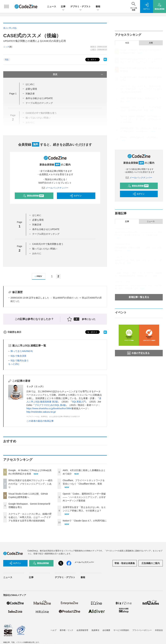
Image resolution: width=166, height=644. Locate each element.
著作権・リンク (66, 630)
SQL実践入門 (79, 402)
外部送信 (159, 630)
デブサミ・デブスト (81, 7)
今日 (127, 43)
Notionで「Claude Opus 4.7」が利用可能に (85, 521)
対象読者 (30, 94)
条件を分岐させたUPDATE (39, 98)
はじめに (30, 84)
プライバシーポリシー (142, 630)
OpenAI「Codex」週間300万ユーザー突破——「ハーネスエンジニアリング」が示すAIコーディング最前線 (84, 497)
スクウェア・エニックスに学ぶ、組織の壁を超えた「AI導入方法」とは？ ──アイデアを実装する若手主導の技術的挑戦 (30, 517)
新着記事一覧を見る (139, 297)
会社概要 (106, 630)
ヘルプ (53, 630)
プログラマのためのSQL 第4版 (50, 405)
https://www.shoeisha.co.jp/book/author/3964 (49, 408)
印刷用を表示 (12, 332)
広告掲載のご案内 (151, 563)
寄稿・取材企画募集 (125, 563)
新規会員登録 (33, 196)
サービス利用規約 (121, 630)
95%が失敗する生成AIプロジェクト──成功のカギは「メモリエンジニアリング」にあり (30, 484)
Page (13, 94)
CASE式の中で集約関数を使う (48, 244)
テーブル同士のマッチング (46, 234)
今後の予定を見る (138, 353)
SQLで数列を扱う (20, 361)
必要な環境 (31, 89)
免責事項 (95, 630)
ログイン (76, 196)
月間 (151, 43)
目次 (78, 74)
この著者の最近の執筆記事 (40, 421)
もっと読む (14, 364)
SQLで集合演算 (18, 356)
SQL (7, 60)
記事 (63, 7)
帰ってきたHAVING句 (22, 351)
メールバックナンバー (55, 188)
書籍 (98, 7)
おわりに (37, 253)
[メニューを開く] (6, 6)
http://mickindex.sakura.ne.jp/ (41, 412)
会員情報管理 (82, 630)
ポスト (92, 60)
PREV (38, 276)
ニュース (52, 6)
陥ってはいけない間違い (45, 249)
